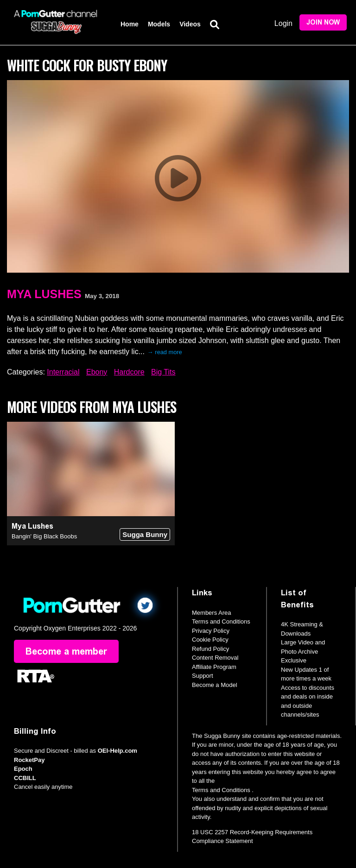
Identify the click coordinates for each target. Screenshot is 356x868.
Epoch (23, 769)
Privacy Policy (211, 631)
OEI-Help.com (118, 751)
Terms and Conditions (221, 621)
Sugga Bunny (145, 534)
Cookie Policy (210, 640)
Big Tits (163, 372)
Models (159, 24)
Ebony (97, 372)
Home (130, 24)
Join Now (323, 22)
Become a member (66, 651)
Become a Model (215, 685)
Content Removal (215, 658)
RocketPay (29, 760)
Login (283, 23)
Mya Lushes (44, 294)
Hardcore (129, 372)
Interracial (63, 372)
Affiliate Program (214, 667)
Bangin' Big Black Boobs (44, 536)
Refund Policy (210, 649)
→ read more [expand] (165, 352)
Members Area (212, 613)
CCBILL (25, 778)
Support (203, 676)
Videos (190, 24)
